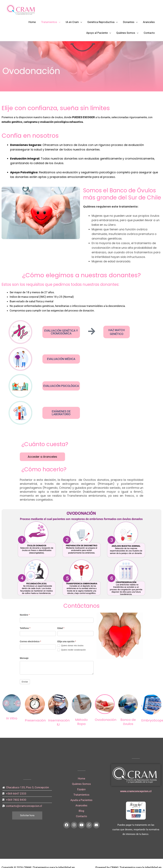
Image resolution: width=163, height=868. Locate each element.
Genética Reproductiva (101, 22)
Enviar (25, 682)
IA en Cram (72, 22)
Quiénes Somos (126, 33)
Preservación (35, 720)
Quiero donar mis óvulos (71, 646)
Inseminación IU (59, 722)
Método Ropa (81, 722)
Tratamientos (49, 22)
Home (32, 22)
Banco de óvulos (128, 722)
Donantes (129, 22)
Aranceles (149, 22)
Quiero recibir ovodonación (72, 650)
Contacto (149, 33)
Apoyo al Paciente (97, 33)
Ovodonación (106, 720)
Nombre (25, 615)
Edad (61, 628)
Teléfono (25, 628)
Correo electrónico (30, 641)
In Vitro (12, 718)
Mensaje (24, 658)
